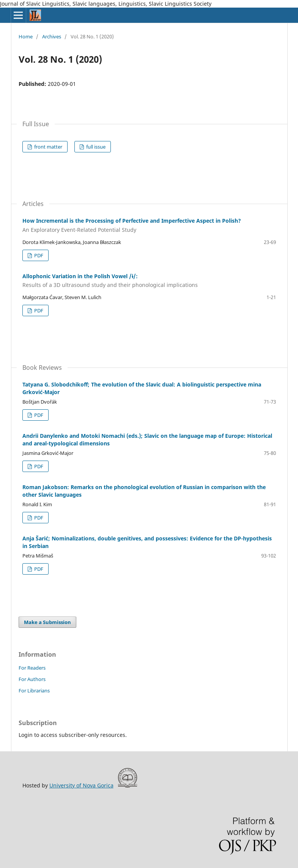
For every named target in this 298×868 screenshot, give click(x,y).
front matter (48, 147)
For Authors (32, 679)
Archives (52, 36)
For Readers (32, 668)
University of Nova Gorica (81, 785)
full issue (95, 147)
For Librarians (34, 691)
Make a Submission (47, 622)
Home (26, 36)
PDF (38, 255)
